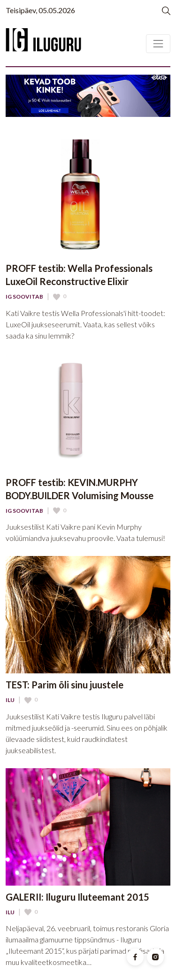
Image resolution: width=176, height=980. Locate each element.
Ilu (10, 700)
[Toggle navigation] (158, 44)
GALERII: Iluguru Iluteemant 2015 (77, 897)
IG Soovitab (24, 297)
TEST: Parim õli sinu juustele (65, 685)
